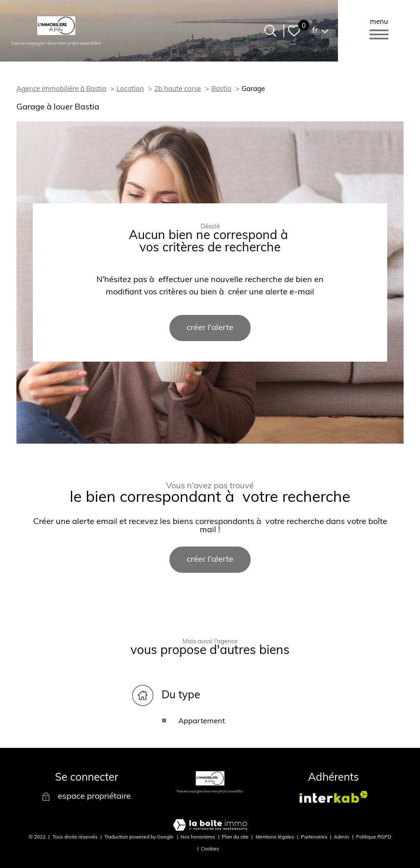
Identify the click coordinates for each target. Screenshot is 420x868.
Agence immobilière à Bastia (61, 89)
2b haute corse (178, 89)
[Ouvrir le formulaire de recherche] (270, 31)
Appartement (202, 721)
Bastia (221, 89)
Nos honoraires (198, 837)
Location (130, 89)
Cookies (210, 849)
